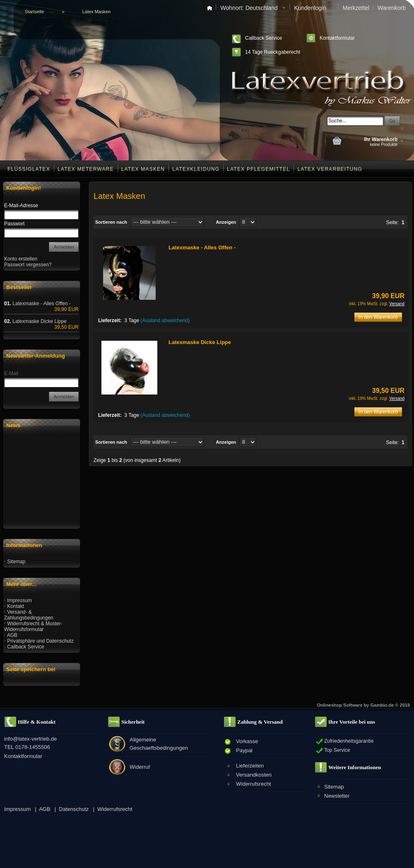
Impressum (19, 600)
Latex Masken (143, 169)
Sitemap (16, 562)
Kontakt (16, 606)
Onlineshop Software (340, 705)
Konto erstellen (21, 259)
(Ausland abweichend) (165, 320)
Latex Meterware (86, 169)
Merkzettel (356, 8)
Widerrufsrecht (254, 784)
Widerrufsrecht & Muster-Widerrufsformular (33, 626)
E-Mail (11, 373)
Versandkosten (254, 775)
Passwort (14, 224)
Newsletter (337, 796)
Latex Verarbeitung (330, 169)
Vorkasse (247, 741)
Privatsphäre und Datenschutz (40, 641)
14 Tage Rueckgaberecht (273, 52)
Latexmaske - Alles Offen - (202, 247)
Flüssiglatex (29, 169)
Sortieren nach (111, 222)
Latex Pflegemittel (258, 169)
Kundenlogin (314, 8)
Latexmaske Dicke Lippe (200, 342)
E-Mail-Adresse (21, 206)
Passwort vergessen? (28, 265)
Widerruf (140, 767)
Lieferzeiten (250, 766)
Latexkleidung (196, 169)
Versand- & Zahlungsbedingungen (29, 615)
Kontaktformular (337, 38)
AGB (12, 635)
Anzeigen (226, 222)
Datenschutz (74, 809)
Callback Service (264, 38)
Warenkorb (392, 8)
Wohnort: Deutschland (253, 8)
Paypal (244, 750)
